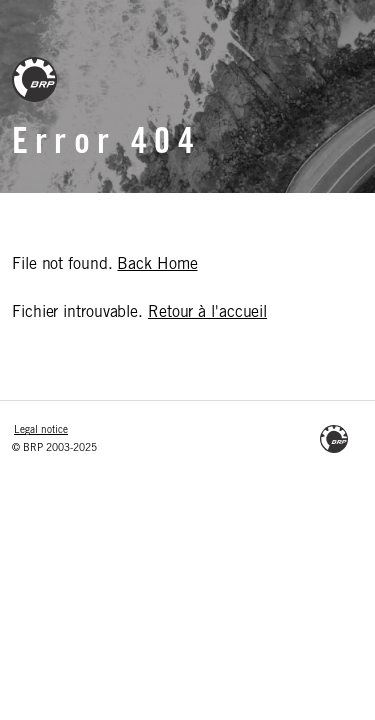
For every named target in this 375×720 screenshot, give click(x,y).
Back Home (157, 265)
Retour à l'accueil (207, 313)
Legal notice (41, 431)
